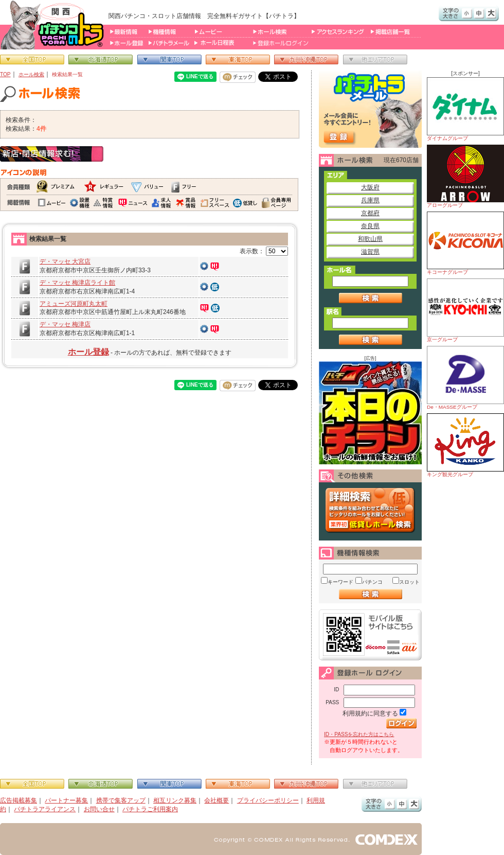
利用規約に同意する (370, 713)
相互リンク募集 (175, 800)
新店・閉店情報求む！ (52, 154)
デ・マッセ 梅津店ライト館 (77, 283)
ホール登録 (88, 352)
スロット (409, 582)
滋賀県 (370, 252)
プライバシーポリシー (268, 800)
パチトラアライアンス (45, 809)
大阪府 (370, 187)
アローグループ (465, 176)
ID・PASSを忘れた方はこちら (359, 734)
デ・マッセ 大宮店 (65, 261)
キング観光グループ (465, 445)
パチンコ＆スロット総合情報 (54, 25)
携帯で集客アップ (121, 800)
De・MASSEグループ (465, 378)
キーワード (340, 582)
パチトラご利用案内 (150, 809)
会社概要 (217, 800)
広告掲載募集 (19, 800)
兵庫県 (370, 200)
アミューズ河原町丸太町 (74, 304)
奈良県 (370, 226)
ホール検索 (31, 74)
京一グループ (465, 310)
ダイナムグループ (465, 109)
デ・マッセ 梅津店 (65, 324)
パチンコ (372, 582)
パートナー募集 (66, 800)
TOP (5, 74)
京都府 (370, 213)
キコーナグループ (465, 243)
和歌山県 (370, 239)
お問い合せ (99, 809)
